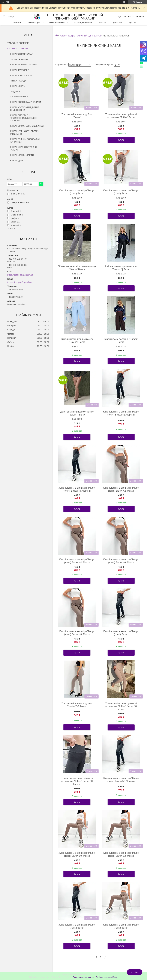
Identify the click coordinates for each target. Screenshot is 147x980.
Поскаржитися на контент (84, 977)
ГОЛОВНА (17, 23)
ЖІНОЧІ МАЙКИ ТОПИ (21, 75)
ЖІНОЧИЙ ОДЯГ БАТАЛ (21, 54)
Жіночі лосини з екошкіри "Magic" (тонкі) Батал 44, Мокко (77, 561)
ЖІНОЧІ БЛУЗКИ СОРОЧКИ (23, 65)
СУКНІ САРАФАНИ (19, 59)
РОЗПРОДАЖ (16, 160)
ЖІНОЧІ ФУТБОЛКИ (19, 70)
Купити (77, 140)
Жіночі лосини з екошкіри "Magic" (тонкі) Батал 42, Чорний (121, 413)
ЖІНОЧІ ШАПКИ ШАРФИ (22, 155)
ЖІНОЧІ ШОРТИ (18, 86)
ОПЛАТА (102, 23)
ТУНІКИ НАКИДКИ (19, 81)
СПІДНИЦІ (15, 91)
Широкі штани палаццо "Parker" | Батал (121, 341)
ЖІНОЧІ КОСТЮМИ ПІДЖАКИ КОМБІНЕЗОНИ (24, 109)
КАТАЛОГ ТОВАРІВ (57, 23)
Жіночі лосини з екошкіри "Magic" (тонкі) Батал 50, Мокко (77, 854)
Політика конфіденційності (107, 977)
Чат (135, 972)
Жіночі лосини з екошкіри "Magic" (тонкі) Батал (77, 192)
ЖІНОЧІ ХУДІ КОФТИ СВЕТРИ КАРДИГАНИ (24, 132)
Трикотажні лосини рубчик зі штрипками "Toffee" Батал (121, 116)
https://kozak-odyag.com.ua (20, 275)
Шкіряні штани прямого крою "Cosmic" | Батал (121, 268)
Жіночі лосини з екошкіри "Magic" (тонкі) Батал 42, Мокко (121, 489)
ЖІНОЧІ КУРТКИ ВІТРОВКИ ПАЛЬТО (23, 148)
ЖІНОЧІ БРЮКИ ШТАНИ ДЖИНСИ (27, 126)
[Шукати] (4, 17)
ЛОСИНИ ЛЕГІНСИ (19, 97)
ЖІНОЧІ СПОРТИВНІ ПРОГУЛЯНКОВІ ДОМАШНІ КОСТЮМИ (23, 118)
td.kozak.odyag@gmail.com (20, 282)
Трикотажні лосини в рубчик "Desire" (77, 116)
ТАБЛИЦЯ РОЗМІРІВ (83, 23)
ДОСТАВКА (118, 23)
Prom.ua (88, 974)
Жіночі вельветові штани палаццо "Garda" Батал (77, 268)
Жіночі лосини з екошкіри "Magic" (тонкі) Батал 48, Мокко (77, 633)
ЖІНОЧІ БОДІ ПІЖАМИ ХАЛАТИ (25, 102)
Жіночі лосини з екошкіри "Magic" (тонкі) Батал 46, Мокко (121, 561)
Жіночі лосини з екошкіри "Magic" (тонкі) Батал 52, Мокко (121, 854)
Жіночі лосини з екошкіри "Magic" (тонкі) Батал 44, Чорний (77, 489)
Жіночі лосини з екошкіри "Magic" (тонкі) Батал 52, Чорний (121, 780)
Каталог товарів (67, 36)
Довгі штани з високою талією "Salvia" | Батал (77, 413)
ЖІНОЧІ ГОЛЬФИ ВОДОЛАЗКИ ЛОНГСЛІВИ (25, 140)
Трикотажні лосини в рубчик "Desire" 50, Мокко (77, 705)
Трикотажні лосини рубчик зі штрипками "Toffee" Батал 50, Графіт (77, 781)
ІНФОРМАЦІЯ (34, 23)
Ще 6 (13, 229)
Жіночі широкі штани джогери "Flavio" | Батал (77, 341)
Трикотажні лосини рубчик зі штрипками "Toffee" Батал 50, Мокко (121, 706)
